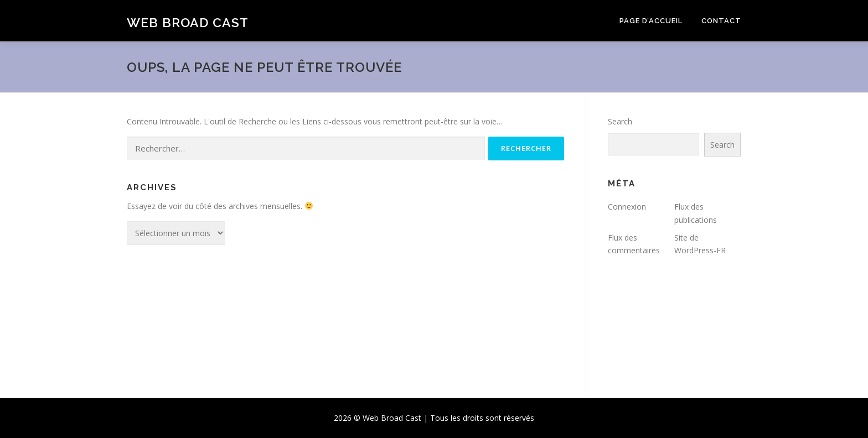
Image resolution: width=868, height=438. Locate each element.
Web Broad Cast (188, 22)
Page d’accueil (651, 21)
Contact (721, 21)
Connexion (627, 207)
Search (620, 121)
